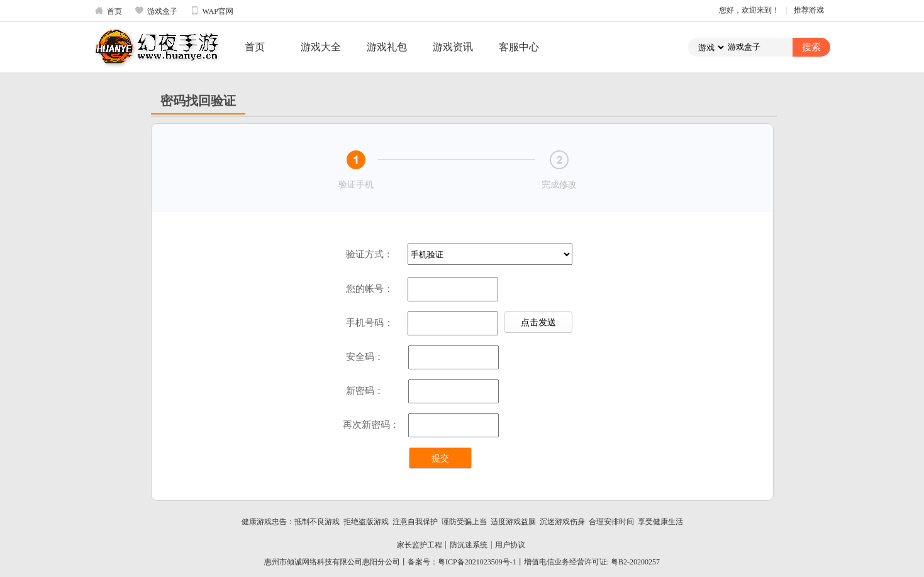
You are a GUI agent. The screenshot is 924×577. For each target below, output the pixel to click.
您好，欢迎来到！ (749, 10)
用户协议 (510, 545)
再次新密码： (371, 425)
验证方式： (370, 254)
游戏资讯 (453, 47)
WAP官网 (212, 11)
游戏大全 (321, 47)
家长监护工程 (420, 545)
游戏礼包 (387, 47)
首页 (108, 11)
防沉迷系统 (469, 545)
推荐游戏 (809, 10)
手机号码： (370, 323)
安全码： (365, 357)
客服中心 (519, 47)
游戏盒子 (156, 11)
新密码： (365, 391)
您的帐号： (370, 289)
